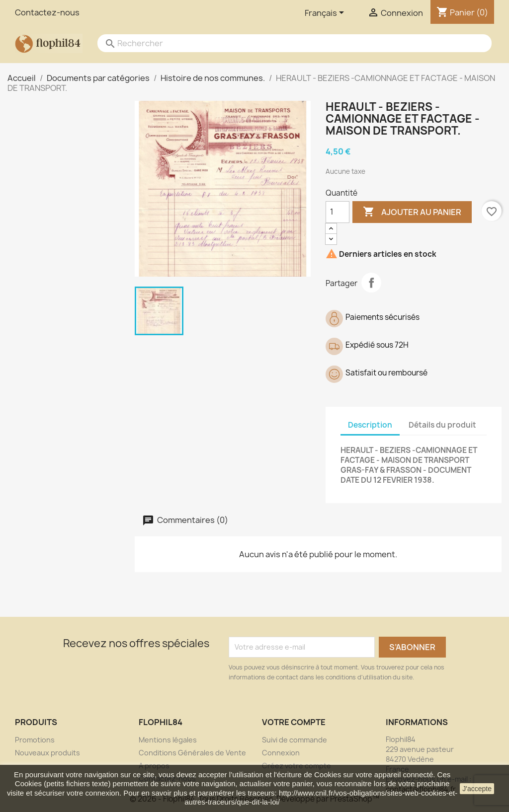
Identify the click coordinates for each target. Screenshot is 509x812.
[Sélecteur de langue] (326, 13)
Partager (371, 283)
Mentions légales (168, 740)
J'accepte (477, 789)
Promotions (35, 740)
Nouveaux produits (47, 753)
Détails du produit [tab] (442, 425)
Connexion (281, 753)
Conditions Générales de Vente (192, 753)
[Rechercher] (285, 43)
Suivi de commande (295, 740)
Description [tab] (370, 425)
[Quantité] (338, 212)
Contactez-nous (47, 12)
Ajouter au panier (412, 212)
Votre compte (294, 722)
